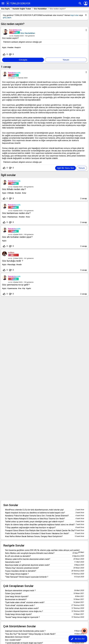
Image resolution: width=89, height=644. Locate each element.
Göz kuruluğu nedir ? (13, 261)
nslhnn (11, 253)
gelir (29, 288)
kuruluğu (12, 265)
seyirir (18, 47)
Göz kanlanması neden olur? (16, 213)
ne (20, 288)
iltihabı (11, 193)
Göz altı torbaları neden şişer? (17, 237)
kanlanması (13, 217)
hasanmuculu (14, 181)
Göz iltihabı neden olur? (14, 189)
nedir (20, 265)
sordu (11, 36)
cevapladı (11, 78)
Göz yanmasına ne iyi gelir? (16, 285)
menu (3, 3)
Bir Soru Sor (78, 639)
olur (25, 193)
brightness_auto (84, 631)
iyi (24, 288)
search (80, 3)
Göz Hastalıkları (28, 33)
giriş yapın (7, 18)
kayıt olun (75, 15)
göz (5, 47)
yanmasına (13, 288)
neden (11, 47)
